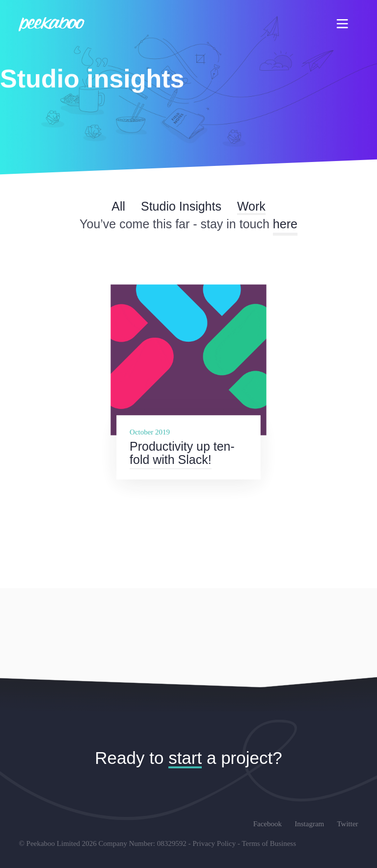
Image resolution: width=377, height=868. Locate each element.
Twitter (347, 824)
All (118, 206)
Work (251, 206)
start (185, 758)
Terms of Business (269, 843)
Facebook (268, 824)
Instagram (309, 824)
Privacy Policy (214, 843)
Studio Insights (181, 206)
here (285, 224)
